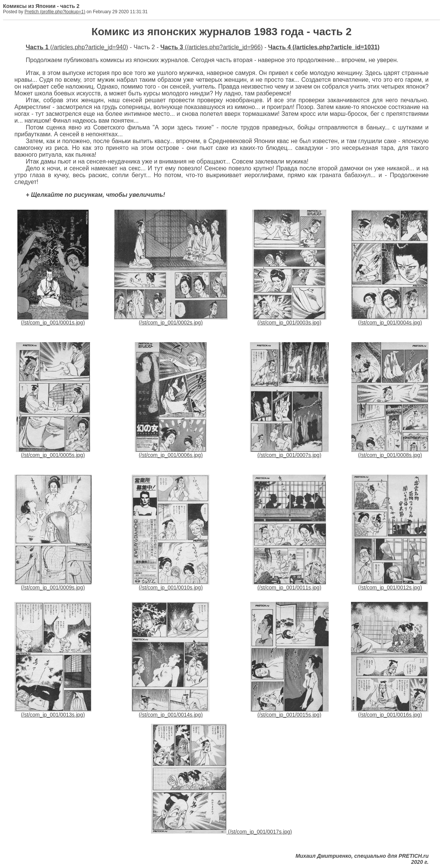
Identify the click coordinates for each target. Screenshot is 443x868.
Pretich (32, 12)
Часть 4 (279, 47)
